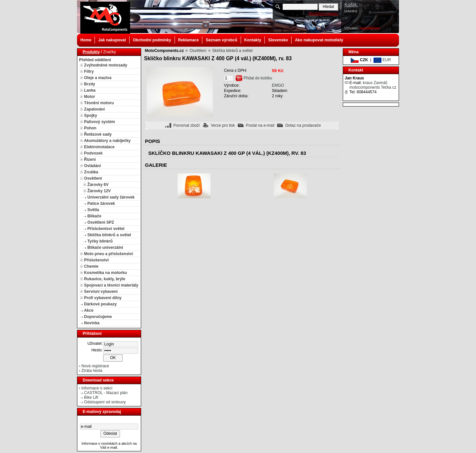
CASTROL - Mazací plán (106, 393)
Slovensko (278, 40)
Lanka (90, 90)
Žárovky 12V (99, 191)
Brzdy (89, 84)
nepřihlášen (370, 28)
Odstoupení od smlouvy (105, 402)
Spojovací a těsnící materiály (111, 285)
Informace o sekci (97, 388)
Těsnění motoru (99, 103)
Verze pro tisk (223, 125)
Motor (89, 97)
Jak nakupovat (112, 40)
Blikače (94, 216)
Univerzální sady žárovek (111, 197)
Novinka (92, 323)
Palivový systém (99, 122)
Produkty (91, 52)
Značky (110, 52)
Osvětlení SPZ (101, 222)
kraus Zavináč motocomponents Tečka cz (373, 85)
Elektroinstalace (99, 147)
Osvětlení (93, 178)
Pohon (90, 128)
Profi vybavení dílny (103, 298)
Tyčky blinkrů (100, 241)
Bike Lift (91, 397)
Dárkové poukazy (100, 304)
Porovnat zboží (186, 125)
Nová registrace (95, 366)
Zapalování (94, 109)
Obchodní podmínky (152, 40)
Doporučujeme (98, 317)
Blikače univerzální (105, 248)
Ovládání (92, 166)
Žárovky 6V (98, 185)
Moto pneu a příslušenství (108, 254)
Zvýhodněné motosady (106, 65)
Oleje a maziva (98, 78)
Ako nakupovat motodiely (319, 40)
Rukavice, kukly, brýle (105, 279)
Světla (93, 210)
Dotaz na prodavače (303, 125)
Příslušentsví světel (106, 229)
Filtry (89, 71)
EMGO (278, 85)
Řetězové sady (98, 134)
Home (86, 40)
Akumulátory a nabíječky (107, 141)
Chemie (91, 266)
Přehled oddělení (95, 60)
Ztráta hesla (92, 371)
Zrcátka (91, 172)
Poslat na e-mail (260, 125)
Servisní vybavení (101, 292)
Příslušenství (96, 260)
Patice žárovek (101, 204)
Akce (89, 310)
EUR (382, 60)
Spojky (90, 115)
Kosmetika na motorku (105, 273)
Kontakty (253, 40)
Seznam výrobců (221, 40)
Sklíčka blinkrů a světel (109, 235)
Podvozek (93, 153)
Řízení (90, 159)
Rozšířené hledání (323, 14)
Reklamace (189, 40)
